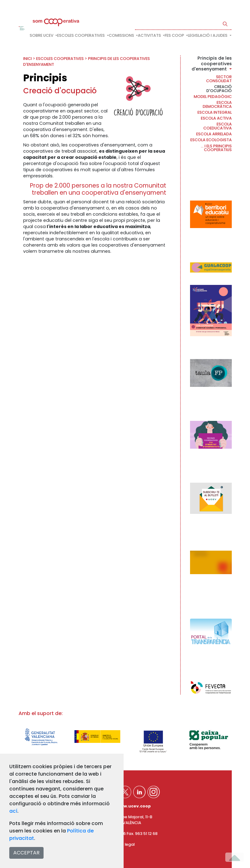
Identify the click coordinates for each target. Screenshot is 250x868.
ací (13, 811)
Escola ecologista (211, 140)
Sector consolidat (219, 79)
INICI (28, 59)
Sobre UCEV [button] (42, 35)
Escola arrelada (214, 134)
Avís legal (125, 844)
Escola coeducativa (218, 126)
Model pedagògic (213, 97)
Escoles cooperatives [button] (81, 35)
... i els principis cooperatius (216, 148)
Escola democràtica (217, 104)
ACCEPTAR (26, 853)
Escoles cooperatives (60, 59)
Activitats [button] (150, 35)
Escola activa (216, 118)
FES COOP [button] (175, 35)
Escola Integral (215, 112)
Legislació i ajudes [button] (208, 35)
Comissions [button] (122, 35)
